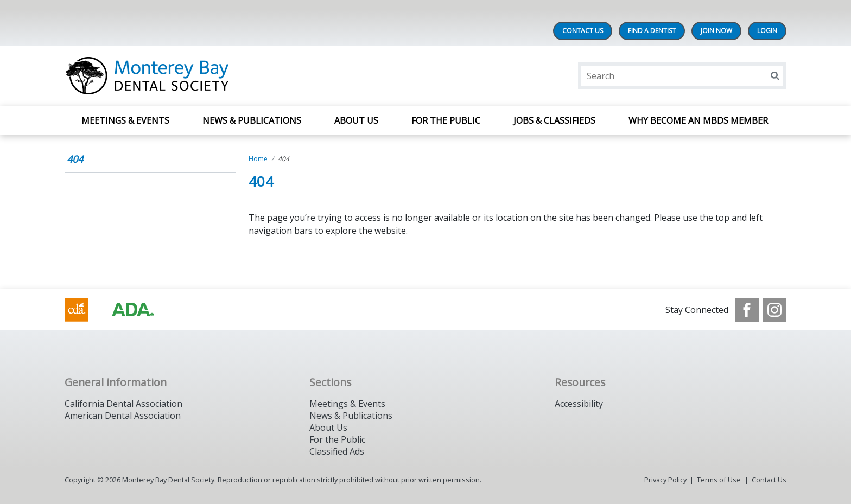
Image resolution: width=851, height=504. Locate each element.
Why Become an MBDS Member (699, 120)
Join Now (716, 31)
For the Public (337, 439)
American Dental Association (123, 416)
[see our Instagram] (774, 310)
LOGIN (767, 31)
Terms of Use (719, 480)
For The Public (446, 120)
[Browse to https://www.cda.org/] (120, 310)
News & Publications (252, 120)
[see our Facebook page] (747, 310)
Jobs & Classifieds (554, 120)
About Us (356, 120)
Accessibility (579, 404)
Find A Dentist (652, 31)
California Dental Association (123, 404)
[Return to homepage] (205, 76)
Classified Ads (337, 451)
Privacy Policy (665, 480)
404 (75, 159)
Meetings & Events (125, 120)
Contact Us (583, 31)
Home (258, 159)
